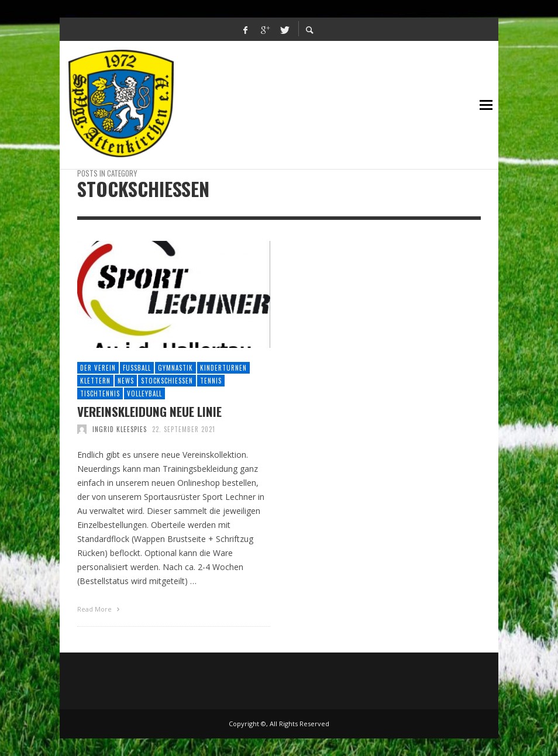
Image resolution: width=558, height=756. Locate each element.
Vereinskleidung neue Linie (149, 411)
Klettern (95, 381)
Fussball (137, 368)
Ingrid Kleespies (120, 429)
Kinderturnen (223, 368)
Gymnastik (175, 368)
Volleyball (144, 393)
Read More (100, 609)
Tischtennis (100, 393)
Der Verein (98, 368)
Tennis (211, 381)
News (126, 381)
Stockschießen (167, 381)
